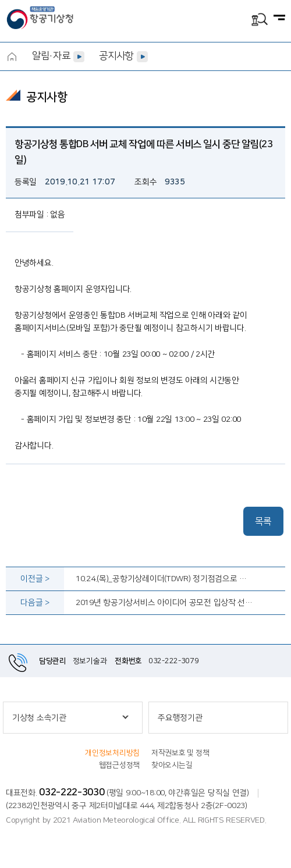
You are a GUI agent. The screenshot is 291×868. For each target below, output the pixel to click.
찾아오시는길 (172, 765)
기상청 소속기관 (39, 718)
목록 (263, 521)
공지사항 (116, 56)
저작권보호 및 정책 (180, 753)
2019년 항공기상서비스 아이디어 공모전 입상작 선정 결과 (165, 603)
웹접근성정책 (119, 765)
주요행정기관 (180, 718)
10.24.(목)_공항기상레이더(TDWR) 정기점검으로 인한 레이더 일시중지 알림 (165, 579)
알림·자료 (51, 56)
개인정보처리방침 (112, 753)
